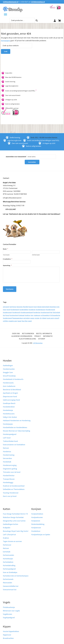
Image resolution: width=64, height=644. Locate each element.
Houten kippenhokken (11, 630)
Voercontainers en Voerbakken (14, 443)
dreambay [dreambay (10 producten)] (53, 305)
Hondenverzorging (10, 464)
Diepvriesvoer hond (10, 395)
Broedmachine (8, 637)
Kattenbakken (8, 560)
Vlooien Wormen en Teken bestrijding (17, 429)
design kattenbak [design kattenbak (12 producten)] (43, 305)
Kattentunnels (8, 578)
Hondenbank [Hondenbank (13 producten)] (15, 308)
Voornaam (6, 255)
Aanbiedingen (8, 364)
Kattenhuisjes (8, 557)
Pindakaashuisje (9, 606)
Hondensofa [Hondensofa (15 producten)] (16, 311)
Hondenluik (7, 460)
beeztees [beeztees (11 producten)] (20, 305)
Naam (5, 249)
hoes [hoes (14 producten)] (5, 308)
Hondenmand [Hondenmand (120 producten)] (50, 308)
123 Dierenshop (38, 342)
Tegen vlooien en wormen (12, 540)
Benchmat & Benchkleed (12, 388)
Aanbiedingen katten (11, 523)
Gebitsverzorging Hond (11, 398)
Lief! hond (7, 436)
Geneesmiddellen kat (11, 585)
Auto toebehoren (9, 385)
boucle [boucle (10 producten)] (31, 305)
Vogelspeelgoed (9, 616)
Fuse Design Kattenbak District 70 (15, 512)
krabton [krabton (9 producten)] (28, 314)
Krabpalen (7, 526)
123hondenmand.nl (11, 2)
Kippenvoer (7, 633)
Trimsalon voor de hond (12, 471)
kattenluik (7, 550)
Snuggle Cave (8, 371)
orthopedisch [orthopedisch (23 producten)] (45, 314)
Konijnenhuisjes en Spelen (41, 533)
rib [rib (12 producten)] (41, 317)
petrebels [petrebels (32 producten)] (27, 317)
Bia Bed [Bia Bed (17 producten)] (26, 305)
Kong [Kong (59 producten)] (7, 314)
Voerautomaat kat (10, 588)
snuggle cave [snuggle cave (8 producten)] (13, 319)
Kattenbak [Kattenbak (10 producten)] (56, 311)
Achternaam (36, 255)
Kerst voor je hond (10, 495)
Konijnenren (36, 519)
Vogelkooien (7, 613)
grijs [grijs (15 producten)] (58, 305)
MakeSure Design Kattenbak (13, 516)
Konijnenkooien (37, 516)
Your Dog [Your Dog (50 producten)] (25, 319)
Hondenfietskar (9, 474)
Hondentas (7, 450)
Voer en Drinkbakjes (10, 571)
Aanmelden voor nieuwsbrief (16, 157)
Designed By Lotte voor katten (14, 519)
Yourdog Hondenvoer (11, 491)
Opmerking (7, 265)
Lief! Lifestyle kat (9, 533)
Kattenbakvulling (9, 564)
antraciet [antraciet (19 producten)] (6, 305)
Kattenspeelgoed (9, 567)
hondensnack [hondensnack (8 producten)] (7, 311)
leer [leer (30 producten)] (32, 314)
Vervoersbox (7, 457)
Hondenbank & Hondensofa (13, 378)
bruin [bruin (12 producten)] (35, 305)
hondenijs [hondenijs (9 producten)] (32, 308)
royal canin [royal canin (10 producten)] (50, 317)
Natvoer (6, 447)
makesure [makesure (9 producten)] (37, 314)
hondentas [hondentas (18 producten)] (37, 311)
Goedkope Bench (9, 402)
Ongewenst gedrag (10, 467)
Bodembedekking (38, 523)
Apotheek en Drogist (10, 392)
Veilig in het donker (10, 415)
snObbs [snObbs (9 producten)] (5, 319)
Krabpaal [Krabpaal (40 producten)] (21, 314)
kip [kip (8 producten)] (4, 314)
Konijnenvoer (36, 526)
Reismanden (7, 581)
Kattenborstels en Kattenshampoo (16, 574)
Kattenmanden (8, 554)
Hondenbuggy (8, 481)
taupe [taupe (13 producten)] (19, 319)
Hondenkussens (9, 412)
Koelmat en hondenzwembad (14, 484)
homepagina (6, 41)
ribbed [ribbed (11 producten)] (44, 317)
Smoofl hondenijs (9, 374)
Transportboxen (9, 477)
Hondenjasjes (8, 422)
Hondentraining (9, 453)
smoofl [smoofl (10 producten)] (57, 317)
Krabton (6, 536)
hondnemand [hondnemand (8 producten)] (45, 311)
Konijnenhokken (37, 512)
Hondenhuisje (8, 409)
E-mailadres (8, 259)
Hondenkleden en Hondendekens (15, 426)
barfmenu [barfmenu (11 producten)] (13, 305)
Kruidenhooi (36, 530)
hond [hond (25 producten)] (8, 308)
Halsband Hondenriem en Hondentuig (17, 419)
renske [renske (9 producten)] (37, 317)
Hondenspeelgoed (10, 433)
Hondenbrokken (9, 405)
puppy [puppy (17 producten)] (32, 317)
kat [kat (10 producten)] (51, 311)
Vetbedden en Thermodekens (14, 488)
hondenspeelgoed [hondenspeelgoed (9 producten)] (27, 311)
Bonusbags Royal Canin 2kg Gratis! (16, 530)
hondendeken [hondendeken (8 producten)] (24, 308)
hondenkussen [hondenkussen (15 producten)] (41, 308)
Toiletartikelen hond (10, 440)
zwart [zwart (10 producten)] (30, 319)
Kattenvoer (7, 543)
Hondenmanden (9, 367)
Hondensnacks (8, 381)
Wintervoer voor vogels (11, 609)
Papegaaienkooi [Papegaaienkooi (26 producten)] (18, 317)
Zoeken (37, 20)
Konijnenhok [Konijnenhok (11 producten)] (14, 314)
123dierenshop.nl (38, 2)
